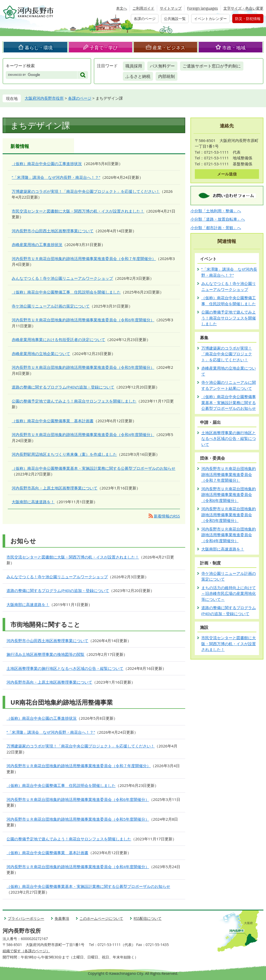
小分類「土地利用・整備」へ (216, 211)
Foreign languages (202, 8)
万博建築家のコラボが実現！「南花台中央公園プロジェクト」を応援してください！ (86, 191)
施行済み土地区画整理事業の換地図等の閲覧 (45, 654)
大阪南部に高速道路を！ (33, 502)
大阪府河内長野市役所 (44, 98)
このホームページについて (101, 918)
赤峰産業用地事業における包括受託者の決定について (58, 339)
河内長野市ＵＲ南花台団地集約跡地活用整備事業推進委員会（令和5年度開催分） (83, 367)
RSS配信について (148, 918)
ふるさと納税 (138, 76)
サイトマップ (171, 8)
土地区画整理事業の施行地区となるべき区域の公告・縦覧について (65, 668)
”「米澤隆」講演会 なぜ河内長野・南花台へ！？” (56, 177)
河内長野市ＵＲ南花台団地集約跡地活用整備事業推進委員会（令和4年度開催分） (83, 434)
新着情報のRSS (167, 516)
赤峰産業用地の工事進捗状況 (37, 244)
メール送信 (227, 174)
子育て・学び (104, 47)
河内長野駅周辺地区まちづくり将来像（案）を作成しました (64, 454)
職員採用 (134, 66)
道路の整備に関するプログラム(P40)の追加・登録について (63, 387)
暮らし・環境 (39, 47)
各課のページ (145, 19)
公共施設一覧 (175, 19)
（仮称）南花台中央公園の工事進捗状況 (47, 164)
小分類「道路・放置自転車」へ (218, 219)
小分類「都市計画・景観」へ (216, 228)
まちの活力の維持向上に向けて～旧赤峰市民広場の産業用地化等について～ (229, 593)
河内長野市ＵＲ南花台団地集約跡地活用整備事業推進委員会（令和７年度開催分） (84, 258)
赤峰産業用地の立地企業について (41, 353)
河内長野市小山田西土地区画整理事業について (53, 231)
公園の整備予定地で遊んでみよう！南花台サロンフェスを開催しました (74, 401)
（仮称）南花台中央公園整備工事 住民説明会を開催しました (66, 292)
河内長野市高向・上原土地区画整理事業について (55, 488)
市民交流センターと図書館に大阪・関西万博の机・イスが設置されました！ (78, 211)
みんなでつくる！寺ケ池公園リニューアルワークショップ (62, 278)
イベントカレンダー (210, 19)
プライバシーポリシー (26, 918)
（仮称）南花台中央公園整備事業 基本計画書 (53, 421)
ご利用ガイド (143, 8)
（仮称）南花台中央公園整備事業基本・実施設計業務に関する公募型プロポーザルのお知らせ (94, 468)
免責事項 (62, 918)
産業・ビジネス (169, 47)
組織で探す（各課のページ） (26, 951)
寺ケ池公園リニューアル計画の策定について (51, 306)
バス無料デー (162, 66)
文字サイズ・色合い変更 (243, 8)
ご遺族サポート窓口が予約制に (212, 66)
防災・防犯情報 (248, 19)
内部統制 (167, 76)
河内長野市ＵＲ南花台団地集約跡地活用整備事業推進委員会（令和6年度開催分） (83, 320)
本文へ (122, 8)
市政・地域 (234, 47)
